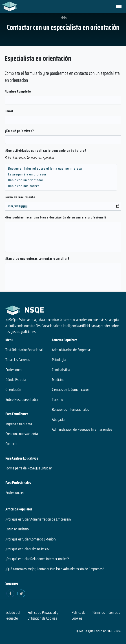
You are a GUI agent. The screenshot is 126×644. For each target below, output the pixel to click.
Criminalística (61, 370)
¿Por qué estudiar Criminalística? (27, 549)
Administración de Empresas (72, 350)
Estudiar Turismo (17, 529)
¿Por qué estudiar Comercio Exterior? (31, 539)
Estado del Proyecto (13, 615)
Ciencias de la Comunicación (71, 389)
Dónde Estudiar (16, 380)
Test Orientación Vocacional (24, 350)
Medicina (58, 380)
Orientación (13, 389)
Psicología (59, 360)
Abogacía (58, 419)
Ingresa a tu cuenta (19, 424)
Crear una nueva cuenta (22, 434)
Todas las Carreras (18, 360)
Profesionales (15, 493)
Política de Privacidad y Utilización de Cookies (43, 615)
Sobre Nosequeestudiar (22, 400)
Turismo (57, 400)
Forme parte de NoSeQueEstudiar (29, 468)
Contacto (11, 444)
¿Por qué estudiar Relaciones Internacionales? (37, 559)
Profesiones (14, 370)
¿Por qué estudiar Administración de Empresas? (38, 519)
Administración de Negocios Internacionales (82, 429)
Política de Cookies (79, 615)
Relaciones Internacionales (70, 409)
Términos (98, 612)
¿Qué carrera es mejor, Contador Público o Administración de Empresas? (55, 569)
